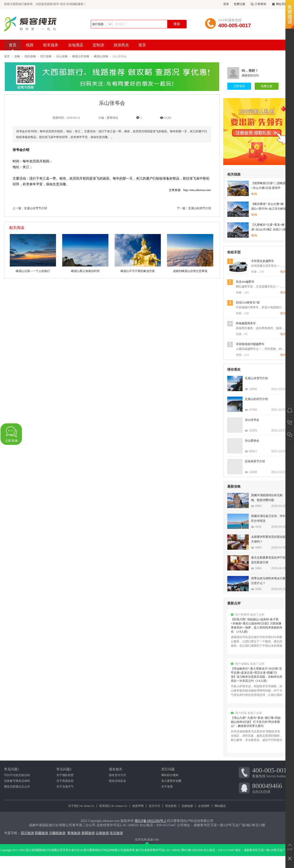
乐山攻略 (62, 56)
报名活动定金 (117, 781)
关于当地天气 (65, 787)
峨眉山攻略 (101, 56)
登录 (226, 4)
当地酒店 (76, 45)
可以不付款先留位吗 (17, 775)
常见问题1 (12, 769)
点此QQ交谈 (271, 788)
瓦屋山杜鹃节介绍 (200, 208)
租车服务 (51, 45)
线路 (30, 45)
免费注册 (239, 4)
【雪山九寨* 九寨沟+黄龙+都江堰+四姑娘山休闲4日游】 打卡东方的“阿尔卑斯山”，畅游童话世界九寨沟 (256, 723)
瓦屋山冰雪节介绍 (35, 208)
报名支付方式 (117, 775)
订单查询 (258, 4)
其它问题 (168, 769)
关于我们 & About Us (81, 806)
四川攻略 (46, 56)
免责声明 (138, 806)
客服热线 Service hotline (271, 772)
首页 (13, 47)
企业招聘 (204, 806)
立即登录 (239, 86)
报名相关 (116, 769)
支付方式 (154, 806)
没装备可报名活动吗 (17, 781)
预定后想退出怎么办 (17, 787)
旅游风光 (121, 45)
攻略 (17, 56)
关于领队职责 (65, 775)
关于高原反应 (65, 781)
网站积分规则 (170, 775)
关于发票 (167, 787)
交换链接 (187, 806)
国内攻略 (30, 56)
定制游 (98, 45)
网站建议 (220, 806)
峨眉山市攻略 (81, 56)
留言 (142, 45)
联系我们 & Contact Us (113, 806)
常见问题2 (64, 769)
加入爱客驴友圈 (171, 781)
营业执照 (171, 806)
